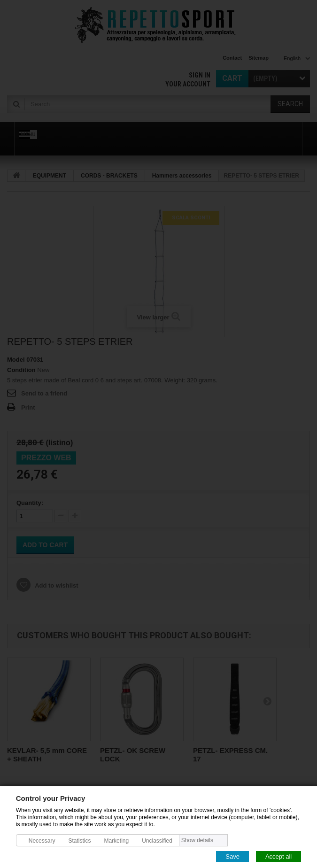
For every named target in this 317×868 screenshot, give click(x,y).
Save (232, 856)
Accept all (278, 856)
